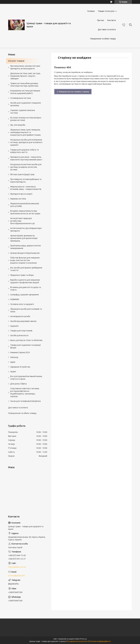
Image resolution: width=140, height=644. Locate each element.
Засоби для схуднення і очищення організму (25, 104)
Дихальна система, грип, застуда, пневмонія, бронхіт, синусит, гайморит (25, 76)
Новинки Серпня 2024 (20, 352)
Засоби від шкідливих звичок (23, 321)
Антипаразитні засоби (20, 316)
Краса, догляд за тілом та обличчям (26, 340)
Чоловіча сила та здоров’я (22, 304)
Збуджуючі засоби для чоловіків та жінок (26, 310)
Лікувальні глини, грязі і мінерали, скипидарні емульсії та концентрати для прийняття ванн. (26, 132)
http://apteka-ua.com (17, 567)
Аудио (13, 372)
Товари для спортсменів (21, 331)
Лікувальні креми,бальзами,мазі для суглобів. (25, 205)
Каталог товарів (16, 61)
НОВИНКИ (15, 299)
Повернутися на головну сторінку (74, 92)
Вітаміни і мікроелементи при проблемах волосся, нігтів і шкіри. (25, 212)
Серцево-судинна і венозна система (23, 112)
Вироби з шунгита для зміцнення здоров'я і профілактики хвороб (25, 281)
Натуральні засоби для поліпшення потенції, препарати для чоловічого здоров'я (26, 142)
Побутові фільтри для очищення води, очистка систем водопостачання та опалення (25, 260)
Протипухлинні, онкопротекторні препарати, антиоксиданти (25, 67)
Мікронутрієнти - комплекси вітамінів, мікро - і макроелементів (26, 188)
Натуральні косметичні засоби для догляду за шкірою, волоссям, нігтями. (26, 167)
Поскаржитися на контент (77, 641)
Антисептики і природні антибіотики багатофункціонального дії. (23, 221)
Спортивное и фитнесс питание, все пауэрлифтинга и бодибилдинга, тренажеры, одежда (25, 392)
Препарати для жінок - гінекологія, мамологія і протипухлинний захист (26, 158)
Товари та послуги (106, 11)
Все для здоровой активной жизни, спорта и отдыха (26, 378)
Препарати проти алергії (21, 194)
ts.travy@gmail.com (16, 576)
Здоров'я (14, 326)
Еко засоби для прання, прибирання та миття (26, 269)
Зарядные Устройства (20, 367)
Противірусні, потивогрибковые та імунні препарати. (26, 181)
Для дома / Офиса (18, 384)
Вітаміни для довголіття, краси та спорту (26, 289)
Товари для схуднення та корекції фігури (25, 346)
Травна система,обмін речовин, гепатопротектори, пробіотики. (24, 85)
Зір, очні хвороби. (18, 125)
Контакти (112, 20)
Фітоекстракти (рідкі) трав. (22, 174)
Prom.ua (83, 639)
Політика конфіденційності (100, 641)
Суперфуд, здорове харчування (24, 295)
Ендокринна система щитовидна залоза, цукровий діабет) (25, 92)
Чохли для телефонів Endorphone (25, 401)
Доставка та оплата (107, 29)
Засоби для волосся (19, 335)
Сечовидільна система (21, 98)
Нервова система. (18, 199)
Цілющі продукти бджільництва (25, 253)
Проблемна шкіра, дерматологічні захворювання (25, 247)
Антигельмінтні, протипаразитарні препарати (26, 230)
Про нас (101, 20)
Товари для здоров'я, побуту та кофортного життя (24, 151)
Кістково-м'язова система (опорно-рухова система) (26, 119)
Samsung (14, 357)
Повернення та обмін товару (103, 39)
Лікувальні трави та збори (22, 275)
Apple (13, 362)
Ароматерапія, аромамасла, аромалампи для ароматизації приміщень (24, 238)
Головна (91, 11)
